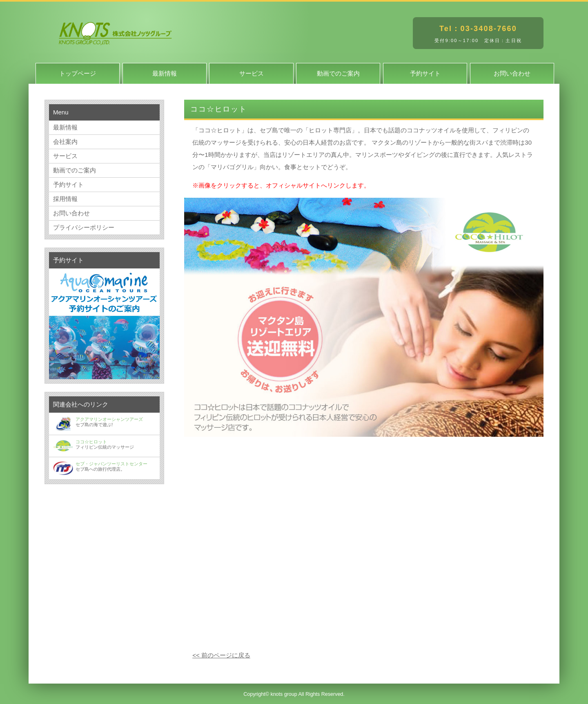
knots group (284, 694)
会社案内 (65, 142)
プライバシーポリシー (84, 227)
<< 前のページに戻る (221, 655)
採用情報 (65, 199)
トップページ (78, 73)
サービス (252, 73)
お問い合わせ (512, 73)
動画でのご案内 (338, 73)
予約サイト (425, 73)
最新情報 (165, 73)
